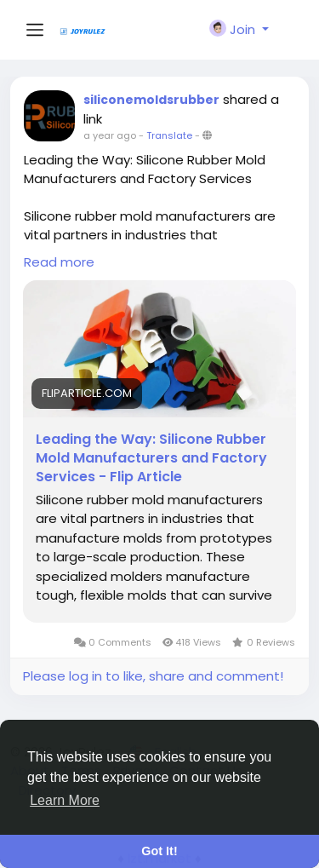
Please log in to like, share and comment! (153, 676)
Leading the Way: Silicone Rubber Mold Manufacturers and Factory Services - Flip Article (151, 458)
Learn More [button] (65, 800)
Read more (59, 262)
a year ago (110, 135)
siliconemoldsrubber (151, 100)
